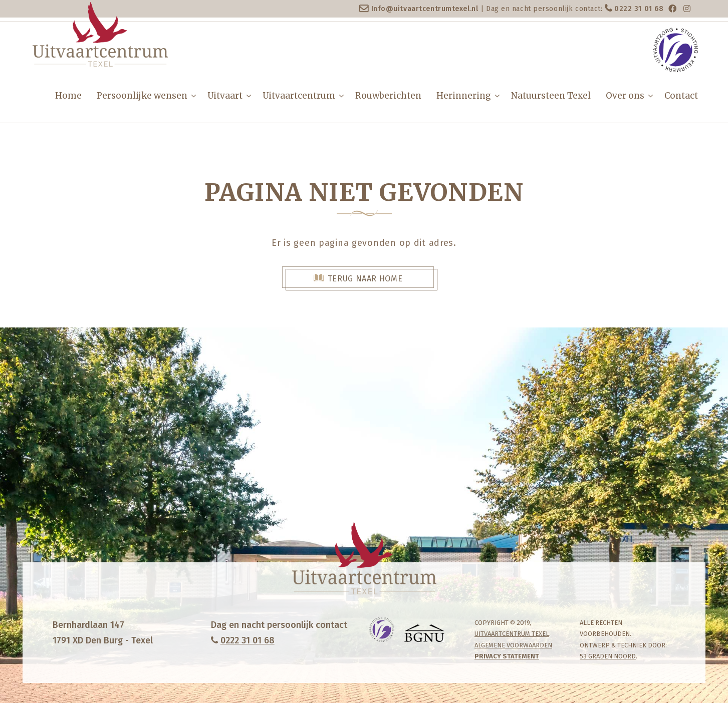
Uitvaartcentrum (299, 96)
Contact (681, 96)
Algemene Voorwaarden (513, 645)
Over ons (625, 96)
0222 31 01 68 (639, 9)
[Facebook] (672, 9)
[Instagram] (687, 9)
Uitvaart (225, 96)
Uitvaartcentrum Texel (512, 634)
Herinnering (464, 96)
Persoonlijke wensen (142, 96)
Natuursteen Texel (551, 96)
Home (68, 96)
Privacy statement (507, 656)
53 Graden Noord (608, 656)
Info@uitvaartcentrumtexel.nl (425, 9)
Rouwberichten (388, 96)
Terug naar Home (365, 279)
